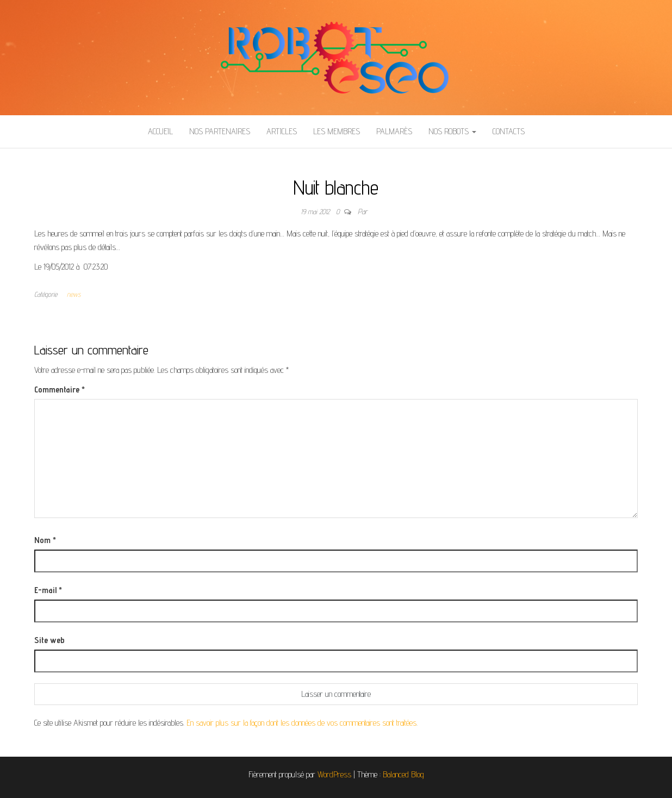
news (74, 294)
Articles (282, 131)
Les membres (337, 131)
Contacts (509, 131)
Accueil (160, 131)
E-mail (48, 590)
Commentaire (60, 389)
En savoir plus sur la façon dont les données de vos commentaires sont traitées (301, 723)
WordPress (334, 774)
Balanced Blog (403, 774)
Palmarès (394, 131)
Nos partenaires (220, 131)
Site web (49, 640)
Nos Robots (452, 131)
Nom (45, 540)
